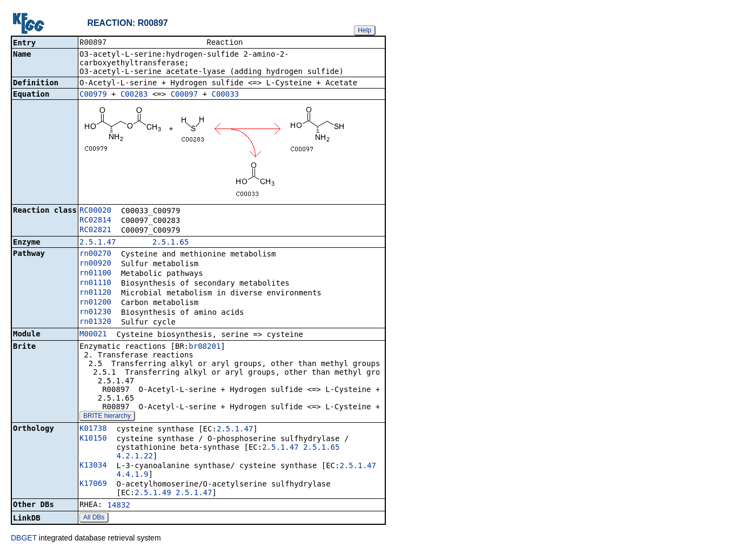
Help (364, 30)
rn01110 (95, 283)
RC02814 (95, 221)
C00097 (185, 95)
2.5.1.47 (98, 243)
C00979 (93, 95)
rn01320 (95, 322)
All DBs (94, 518)
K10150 (93, 439)
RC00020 (95, 211)
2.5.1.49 (153, 494)
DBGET (24, 539)
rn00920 (95, 264)
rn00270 (95, 254)
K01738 (93, 429)
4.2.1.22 (134, 457)
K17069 (93, 484)
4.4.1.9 (132, 475)
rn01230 (95, 313)
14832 (119, 506)
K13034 (93, 466)
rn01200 (95, 303)
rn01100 (95, 274)
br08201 (205, 347)
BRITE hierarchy (107, 417)
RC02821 (95, 231)
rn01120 (95, 293)
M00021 (93, 335)
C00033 (226, 95)
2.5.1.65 (170, 243)
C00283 (134, 95)
